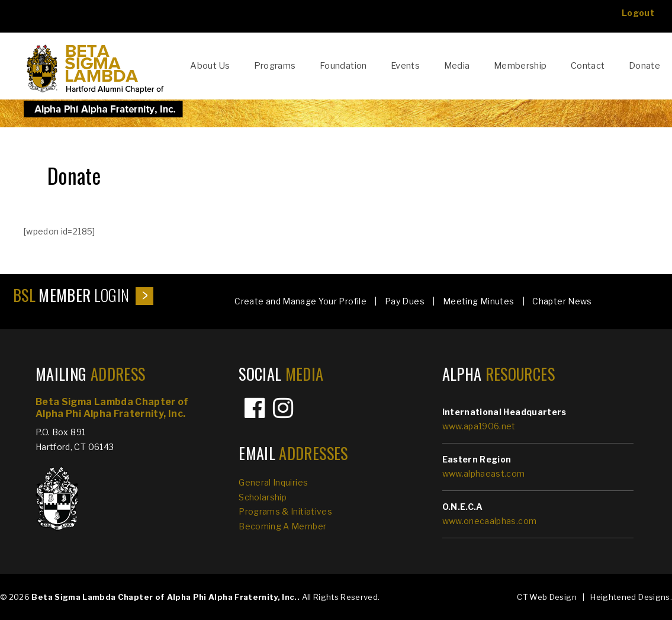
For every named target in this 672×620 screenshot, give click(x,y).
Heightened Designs (630, 597)
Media (457, 66)
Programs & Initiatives (285, 511)
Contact (588, 66)
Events (405, 66)
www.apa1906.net (479, 426)
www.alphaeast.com (484, 473)
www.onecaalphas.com (490, 521)
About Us (210, 66)
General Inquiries (273, 482)
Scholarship (263, 497)
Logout (638, 13)
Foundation (343, 66)
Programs (275, 66)
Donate (644, 66)
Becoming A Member (282, 526)
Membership (520, 66)
